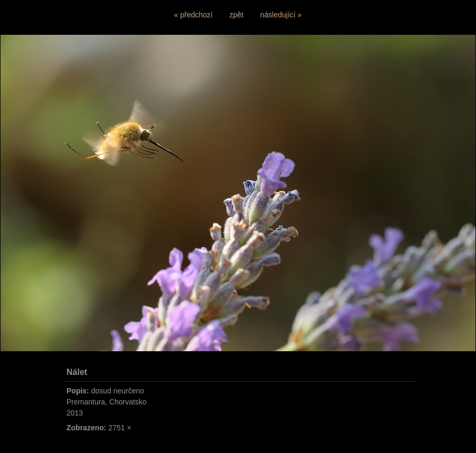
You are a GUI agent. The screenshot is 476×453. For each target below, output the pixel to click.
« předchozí (193, 15)
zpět (236, 15)
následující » (281, 15)
